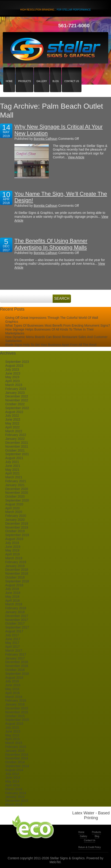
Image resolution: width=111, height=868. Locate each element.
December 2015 (17, 708)
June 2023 (13, 373)
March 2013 (14, 805)
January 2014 (15, 797)
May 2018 (12, 597)
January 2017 (15, 658)
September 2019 (17, 535)
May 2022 (12, 423)
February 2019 (16, 562)
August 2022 (14, 412)
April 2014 (12, 785)
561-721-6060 (74, 26)
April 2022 (12, 427)
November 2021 (17, 446)
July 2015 (12, 727)
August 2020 (14, 504)
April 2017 (12, 647)
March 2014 (14, 789)
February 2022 (16, 435)
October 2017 (15, 623)
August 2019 (14, 539)
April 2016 (12, 693)
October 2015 (15, 716)
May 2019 (12, 550)
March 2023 (14, 385)
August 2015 (14, 724)
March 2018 (14, 604)
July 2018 (12, 589)
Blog (56, 73)
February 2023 (16, 389)
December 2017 (17, 616)
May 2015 (12, 735)
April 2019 (12, 554)
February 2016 (16, 700)
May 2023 (12, 377)
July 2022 (12, 416)
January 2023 (15, 393)
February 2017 (16, 654)
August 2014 (14, 770)
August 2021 (14, 458)
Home (9, 73)
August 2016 (14, 678)
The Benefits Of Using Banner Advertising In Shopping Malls (51, 244)
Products (24, 73)
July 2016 (12, 681)
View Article (76, 157)
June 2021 (13, 466)
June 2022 (13, 419)
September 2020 (17, 500)
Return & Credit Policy (89, 847)
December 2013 (17, 801)
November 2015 (17, 712)
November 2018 (17, 573)
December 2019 (17, 524)
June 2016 (13, 685)
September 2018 (17, 581)
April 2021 (12, 473)
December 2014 (17, 755)
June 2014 (13, 777)
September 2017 (17, 627)
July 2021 (12, 462)
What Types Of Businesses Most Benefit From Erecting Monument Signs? (58, 325)
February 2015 (16, 747)
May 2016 (12, 689)
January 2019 (15, 566)
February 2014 (16, 793)
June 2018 (13, 593)
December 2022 (17, 396)
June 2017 (13, 639)
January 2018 (15, 612)
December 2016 (17, 662)
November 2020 (17, 493)
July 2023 (12, 369)
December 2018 (17, 570)
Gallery (42, 73)
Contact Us (72, 73)
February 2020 (16, 516)
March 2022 (14, 431)
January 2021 (15, 485)
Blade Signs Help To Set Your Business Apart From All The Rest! (51, 345)
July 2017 (12, 635)
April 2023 (12, 381)
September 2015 (17, 720)
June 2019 (13, 547)
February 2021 (16, 481)
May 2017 (12, 643)
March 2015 (14, 743)
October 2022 (15, 404)
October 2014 (15, 762)
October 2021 (15, 450)
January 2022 (15, 439)
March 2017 (14, 650)
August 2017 (14, 631)
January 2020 (15, 520)
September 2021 (17, 454)
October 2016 (15, 670)
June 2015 (13, 731)
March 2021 (14, 477)
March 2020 (14, 512)
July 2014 (12, 774)
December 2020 (17, 489)
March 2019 (14, 558)
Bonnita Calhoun (46, 139)
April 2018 (12, 601)
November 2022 (17, 400)
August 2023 (14, 366)
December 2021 (17, 443)
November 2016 (17, 666)
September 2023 (17, 362)
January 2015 (15, 751)
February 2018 (16, 608)
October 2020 (15, 496)
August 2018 (14, 585)
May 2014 (12, 781)
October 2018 (15, 577)
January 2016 (15, 704)
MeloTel (55, 862)
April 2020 (12, 508)
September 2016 (17, 674)
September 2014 (17, 766)
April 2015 (12, 739)
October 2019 (15, 531)
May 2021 (12, 470)
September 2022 (17, 408)
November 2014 (17, 758)
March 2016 (14, 697)
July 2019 (12, 543)
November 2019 (17, 527)
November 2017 (17, 620)
